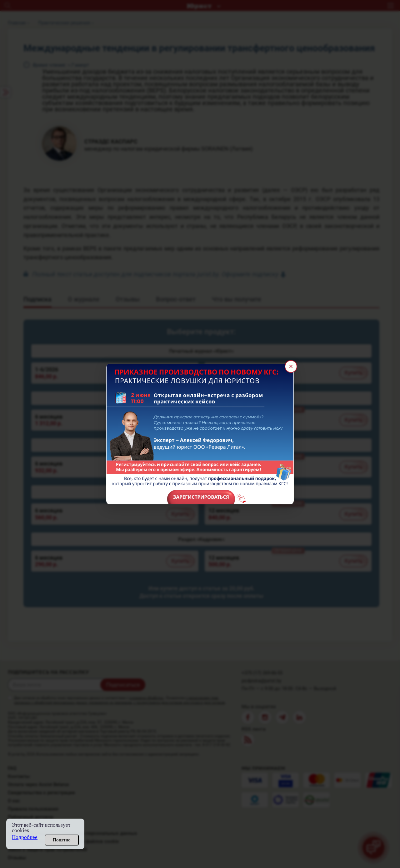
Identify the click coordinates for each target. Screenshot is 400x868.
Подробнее (25, 837)
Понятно (62, 840)
